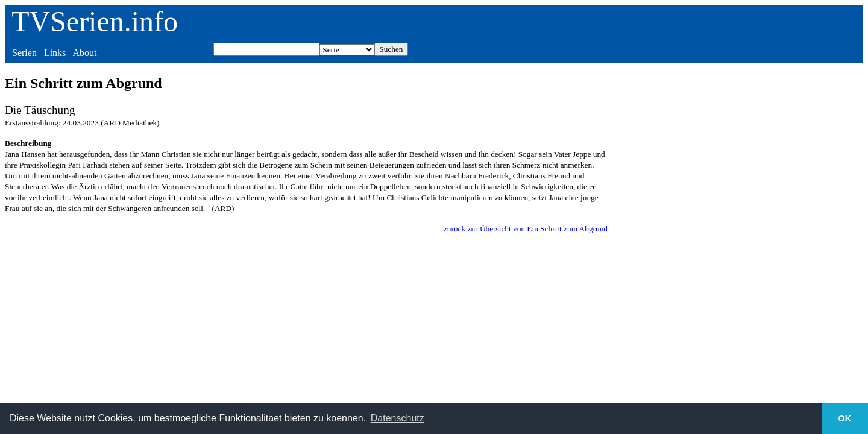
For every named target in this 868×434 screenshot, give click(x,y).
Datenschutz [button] (398, 418)
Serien (24, 53)
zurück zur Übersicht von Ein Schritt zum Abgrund (526, 229)
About (84, 53)
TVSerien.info (95, 21)
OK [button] (845, 418)
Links (55, 53)
